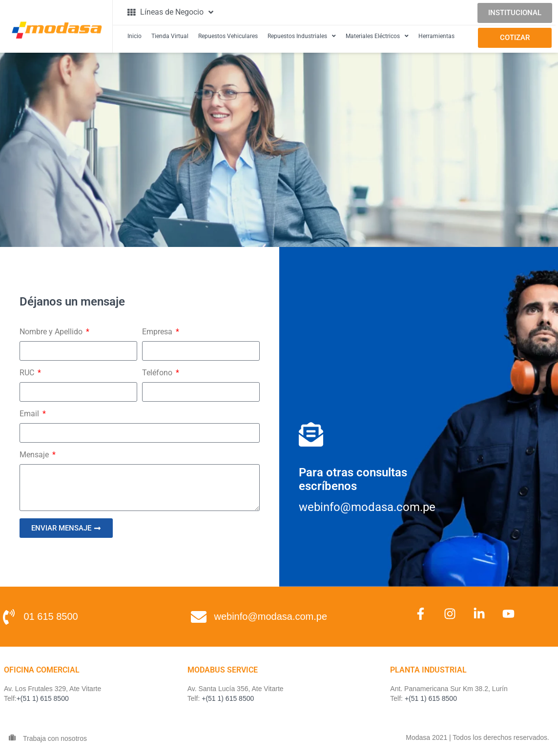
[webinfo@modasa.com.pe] (199, 617)
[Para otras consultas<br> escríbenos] (311, 434)
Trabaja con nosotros (55, 738)
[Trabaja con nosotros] (12, 737)
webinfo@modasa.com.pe (270, 616)
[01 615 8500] (9, 617)
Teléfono (158, 373)
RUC (28, 373)
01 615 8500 (51, 616)
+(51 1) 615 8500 (43, 698)
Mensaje (35, 455)
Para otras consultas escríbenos (353, 479)
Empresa (158, 332)
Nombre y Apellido (52, 332)
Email (30, 414)
